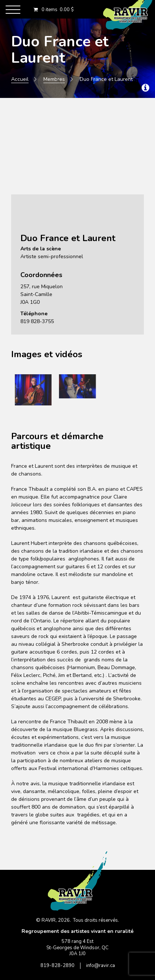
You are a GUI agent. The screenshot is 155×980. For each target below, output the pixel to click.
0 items (52, 10)
